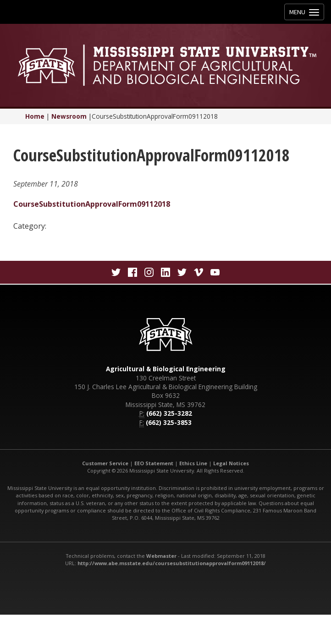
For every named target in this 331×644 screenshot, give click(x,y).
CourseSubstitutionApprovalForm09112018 (92, 204)
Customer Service (105, 463)
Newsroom (69, 116)
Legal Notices (231, 463)
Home (35, 116)
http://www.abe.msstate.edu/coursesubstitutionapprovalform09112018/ (172, 563)
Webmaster (161, 556)
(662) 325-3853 (169, 422)
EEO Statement (154, 463)
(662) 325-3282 (169, 413)
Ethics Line (193, 463)
